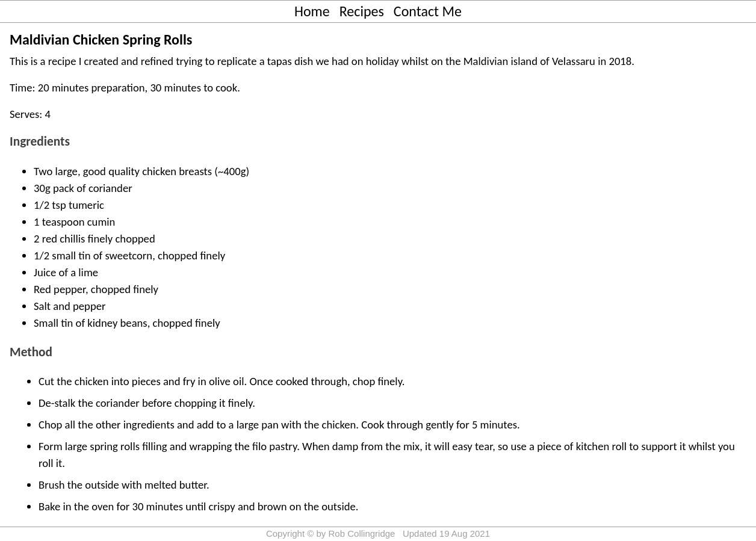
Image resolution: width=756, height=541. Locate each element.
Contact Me (428, 11)
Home (312, 11)
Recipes (362, 11)
